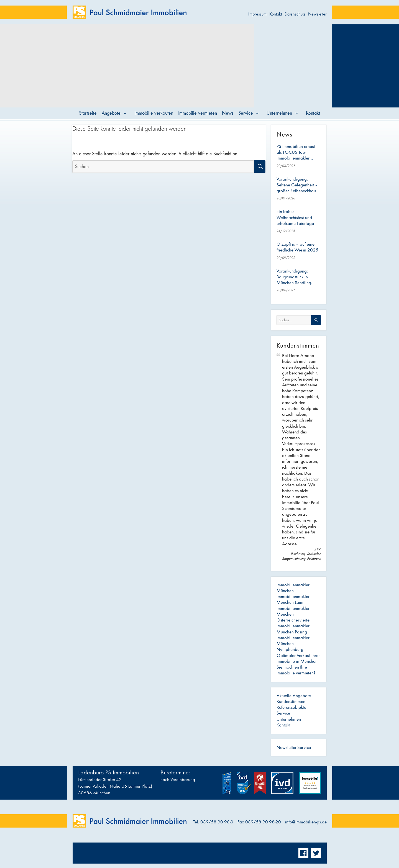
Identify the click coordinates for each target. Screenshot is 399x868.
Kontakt (276, 14)
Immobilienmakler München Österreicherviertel (294, 614)
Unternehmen (279, 113)
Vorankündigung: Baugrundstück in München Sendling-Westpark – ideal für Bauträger (295, 277)
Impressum (257, 14)
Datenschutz (295, 14)
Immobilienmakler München (293, 588)
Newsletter (317, 14)
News (228, 113)
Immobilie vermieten (198, 113)
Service (246, 113)
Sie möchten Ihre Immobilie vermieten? (296, 670)
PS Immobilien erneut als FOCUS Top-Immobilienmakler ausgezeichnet (296, 153)
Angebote (111, 113)
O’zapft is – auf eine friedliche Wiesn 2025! (298, 247)
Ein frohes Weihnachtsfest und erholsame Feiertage (295, 218)
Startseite (88, 113)
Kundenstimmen (291, 702)
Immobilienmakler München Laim (293, 599)
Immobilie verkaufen (154, 113)
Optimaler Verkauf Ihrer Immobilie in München (298, 658)
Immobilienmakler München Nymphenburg (293, 644)
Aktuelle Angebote (294, 696)
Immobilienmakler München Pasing (293, 629)
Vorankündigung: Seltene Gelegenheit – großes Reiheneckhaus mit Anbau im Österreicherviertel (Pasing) (297, 185)
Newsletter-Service (294, 748)
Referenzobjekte (291, 707)
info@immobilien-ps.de (306, 822)
